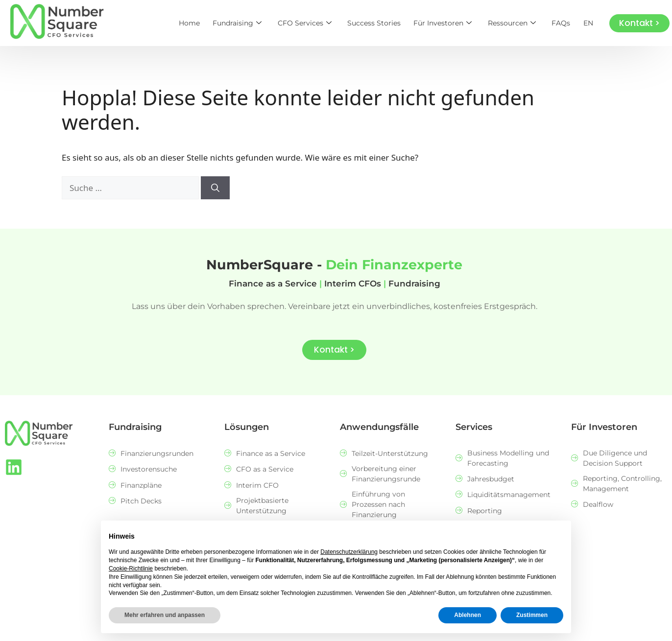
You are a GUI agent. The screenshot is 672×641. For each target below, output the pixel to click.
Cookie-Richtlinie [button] (131, 569)
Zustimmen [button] (532, 615)
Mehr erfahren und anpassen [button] (165, 615)
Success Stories (379, 23)
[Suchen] (215, 188)
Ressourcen (515, 23)
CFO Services (311, 23)
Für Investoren (447, 23)
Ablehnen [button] (468, 615)
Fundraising (245, 23)
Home (198, 23)
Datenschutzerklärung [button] (349, 552)
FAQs (563, 23)
